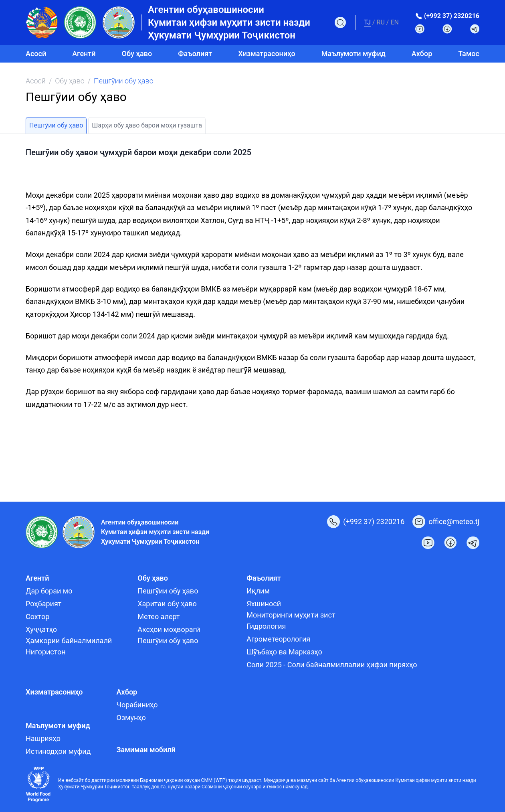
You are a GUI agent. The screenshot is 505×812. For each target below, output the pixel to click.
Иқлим (258, 591)
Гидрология (266, 626)
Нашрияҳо (43, 738)
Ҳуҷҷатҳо (41, 629)
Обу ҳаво (70, 81)
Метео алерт (159, 617)
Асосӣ (36, 54)
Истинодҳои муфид (58, 751)
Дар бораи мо (49, 591)
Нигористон (46, 652)
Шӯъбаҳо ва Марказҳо (284, 652)
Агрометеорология (278, 639)
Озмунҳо (131, 718)
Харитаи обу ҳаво (167, 604)
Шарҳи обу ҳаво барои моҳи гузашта (147, 125)
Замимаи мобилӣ (146, 750)
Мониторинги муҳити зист (291, 615)
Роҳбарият (43, 604)
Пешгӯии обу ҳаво (56, 125)
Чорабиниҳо (137, 705)
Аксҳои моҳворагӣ (169, 629)
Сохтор (37, 617)
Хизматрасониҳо (267, 54)
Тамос (469, 54)
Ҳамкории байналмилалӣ (69, 641)
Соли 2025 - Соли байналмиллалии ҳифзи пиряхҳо (332, 665)
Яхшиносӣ (264, 604)
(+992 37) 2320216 (452, 16)
